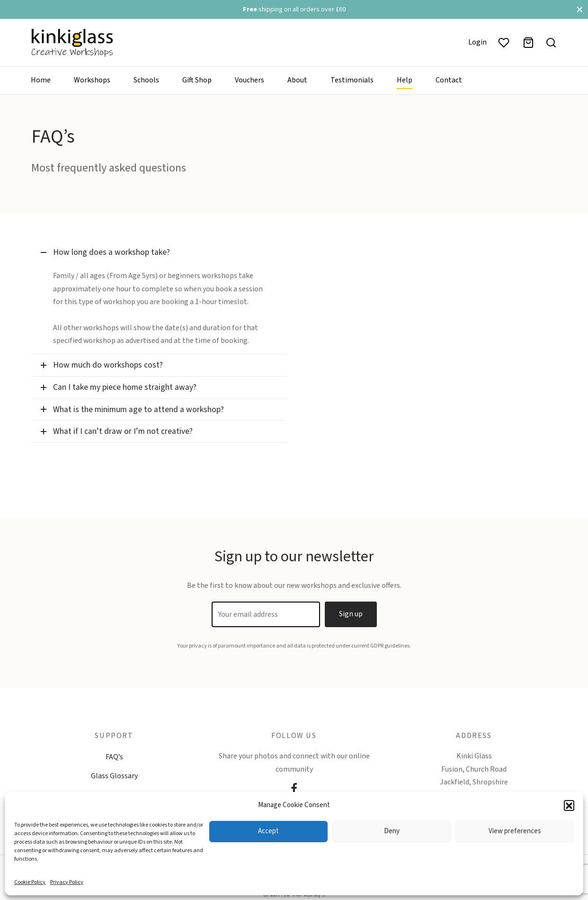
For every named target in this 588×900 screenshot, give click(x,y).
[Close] (580, 9)
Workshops (92, 80)
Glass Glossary (114, 776)
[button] (569, 805)
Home (41, 80)
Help (405, 80)
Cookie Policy (30, 882)
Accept (268, 831)
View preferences (515, 831)
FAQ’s (114, 757)
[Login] (477, 42)
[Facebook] (294, 790)
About (297, 80)
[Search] (551, 43)
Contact (449, 80)
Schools (146, 80)
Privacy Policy (67, 882)
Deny (392, 831)
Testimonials (352, 80)
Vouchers (249, 80)
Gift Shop (197, 80)
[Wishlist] (505, 43)
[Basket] (528, 43)
